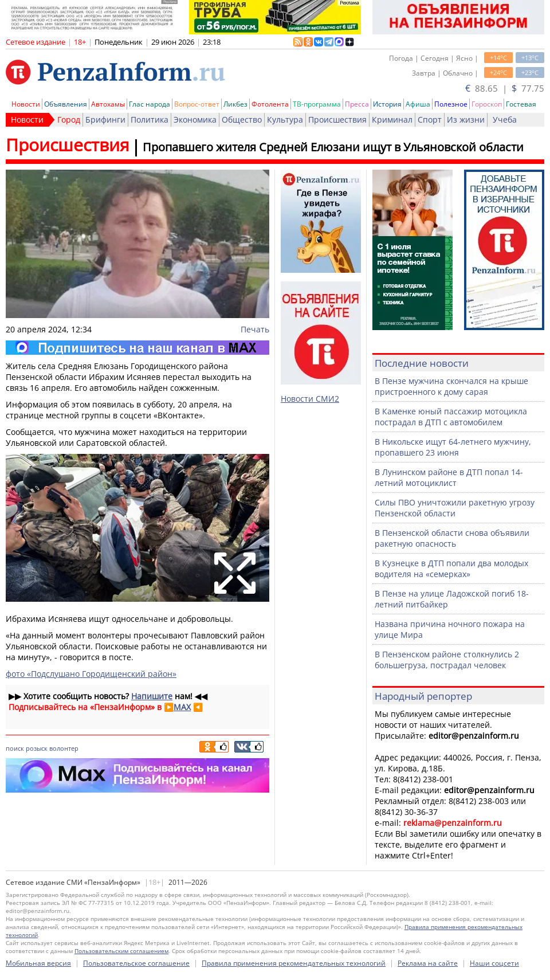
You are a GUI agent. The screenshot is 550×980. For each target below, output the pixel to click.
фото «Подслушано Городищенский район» (91, 674)
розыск (37, 748)
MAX (182, 707)
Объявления (66, 104)
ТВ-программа (317, 104)
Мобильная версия (38, 963)
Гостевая (521, 104)
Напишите (152, 696)
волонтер (64, 748)
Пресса (357, 104)
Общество (242, 119)
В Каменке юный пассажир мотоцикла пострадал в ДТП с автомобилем (451, 417)
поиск (15, 748)
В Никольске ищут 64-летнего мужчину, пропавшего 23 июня (453, 447)
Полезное (451, 104)
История (387, 104)
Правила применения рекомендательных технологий (294, 963)
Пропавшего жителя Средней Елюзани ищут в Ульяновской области (333, 147)
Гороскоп (487, 104)
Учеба (505, 119)
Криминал (392, 119)
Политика (150, 119)
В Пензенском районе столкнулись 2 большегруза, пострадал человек (447, 660)
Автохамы (108, 104)
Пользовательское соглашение (136, 963)
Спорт (430, 119)
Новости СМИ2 (310, 399)
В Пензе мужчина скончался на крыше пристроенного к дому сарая (451, 386)
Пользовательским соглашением (121, 951)
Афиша (418, 104)
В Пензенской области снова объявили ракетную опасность (452, 538)
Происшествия (337, 119)
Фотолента (270, 104)
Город (69, 119)
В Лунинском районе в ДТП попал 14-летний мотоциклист (449, 477)
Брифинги (105, 119)
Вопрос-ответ (197, 104)
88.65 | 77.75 (505, 88)
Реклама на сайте (428, 963)
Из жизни (466, 119)
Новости (26, 104)
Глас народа (150, 104)
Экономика (195, 119)
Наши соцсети (494, 963)
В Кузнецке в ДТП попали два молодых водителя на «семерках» (451, 569)
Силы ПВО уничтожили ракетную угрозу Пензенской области (455, 508)
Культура (285, 119)
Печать (255, 329)
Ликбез (235, 104)
